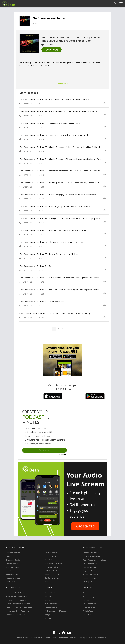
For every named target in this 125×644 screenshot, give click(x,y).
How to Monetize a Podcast (17, 600)
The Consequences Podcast (50, 18)
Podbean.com (103, 638)
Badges (48, 615)
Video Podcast (50, 556)
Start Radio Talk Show (53, 563)
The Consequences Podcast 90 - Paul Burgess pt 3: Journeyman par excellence (55, 206)
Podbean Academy (52, 607)
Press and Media (90, 604)
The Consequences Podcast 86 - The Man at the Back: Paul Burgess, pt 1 (52, 242)
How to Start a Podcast (15, 593)
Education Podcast (52, 567)
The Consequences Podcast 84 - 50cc (36, 266)
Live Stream (11, 571)
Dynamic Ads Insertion (92, 556)
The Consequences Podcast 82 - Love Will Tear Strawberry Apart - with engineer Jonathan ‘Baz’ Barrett (60, 290)
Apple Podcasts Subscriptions (95, 560)
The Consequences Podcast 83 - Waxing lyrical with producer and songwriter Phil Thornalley (60, 278)
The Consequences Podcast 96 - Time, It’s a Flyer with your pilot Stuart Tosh (54, 135)
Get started (44, 450)
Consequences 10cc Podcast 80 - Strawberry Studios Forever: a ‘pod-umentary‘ (55, 313)
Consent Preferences (68, 638)
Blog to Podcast (89, 571)
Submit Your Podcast (91, 574)
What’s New (49, 596)
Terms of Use (51, 638)
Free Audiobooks (51, 582)
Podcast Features (13, 553)
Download (52, 50)
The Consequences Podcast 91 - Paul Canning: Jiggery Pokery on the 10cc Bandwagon (58, 195)
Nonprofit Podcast (52, 574)
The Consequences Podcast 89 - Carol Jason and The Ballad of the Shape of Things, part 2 (60, 218)
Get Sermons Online (53, 578)
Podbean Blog (88, 596)
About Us (86, 593)
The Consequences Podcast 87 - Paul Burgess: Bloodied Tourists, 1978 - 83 (54, 230)
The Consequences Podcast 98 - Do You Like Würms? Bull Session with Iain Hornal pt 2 (58, 111)
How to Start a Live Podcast (17, 596)
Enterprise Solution (14, 560)
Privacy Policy (23, 638)
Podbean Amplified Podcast (55, 611)
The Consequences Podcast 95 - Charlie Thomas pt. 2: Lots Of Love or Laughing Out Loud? (60, 147)
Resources (49, 618)
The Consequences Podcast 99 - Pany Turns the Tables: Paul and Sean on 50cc (55, 99)
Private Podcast (12, 564)
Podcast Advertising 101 (16, 615)
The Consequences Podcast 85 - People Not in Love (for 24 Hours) (50, 254)
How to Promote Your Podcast (18, 604)
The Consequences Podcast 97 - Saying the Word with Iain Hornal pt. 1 (51, 123)
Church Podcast (51, 571)
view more (63, 84)
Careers (86, 600)
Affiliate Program (89, 611)
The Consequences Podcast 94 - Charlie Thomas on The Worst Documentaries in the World (60, 159)
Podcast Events (51, 604)
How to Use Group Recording (18, 611)
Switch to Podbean (90, 564)
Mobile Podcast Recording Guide (19, 607)
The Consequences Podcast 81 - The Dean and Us (42, 302)
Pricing (9, 556)
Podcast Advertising (91, 553)
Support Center (51, 593)
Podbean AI (11, 582)
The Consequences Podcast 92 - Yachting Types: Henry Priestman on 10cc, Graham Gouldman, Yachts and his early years (60, 183)
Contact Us (87, 615)
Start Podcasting (51, 560)
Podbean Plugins (90, 578)
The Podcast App (13, 567)
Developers (87, 582)
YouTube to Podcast (91, 567)
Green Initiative (89, 607)
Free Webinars (50, 600)
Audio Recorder (12, 574)
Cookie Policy (37, 638)
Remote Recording (13, 578)
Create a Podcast (51, 553)
